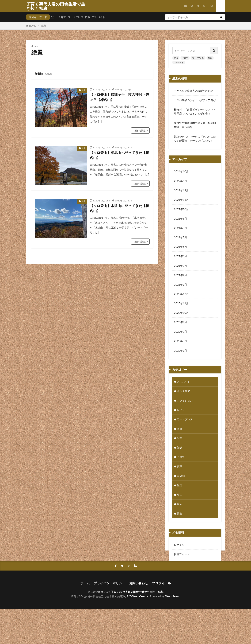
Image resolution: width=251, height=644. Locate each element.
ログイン (179, 545)
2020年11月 (181, 304)
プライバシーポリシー (109, 618)
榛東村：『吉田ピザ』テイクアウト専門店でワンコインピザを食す (195, 112)
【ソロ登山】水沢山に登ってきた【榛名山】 (119, 208)
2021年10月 (181, 209)
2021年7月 (180, 238)
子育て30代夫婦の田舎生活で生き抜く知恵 (56, 6)
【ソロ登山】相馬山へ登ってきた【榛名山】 (119, 155)
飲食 (88, 17)
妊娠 (180, 448)
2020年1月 (180, 351)
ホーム (85, 618)
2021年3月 (180, 266)
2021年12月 (181, 191)
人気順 (48, 74)
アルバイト (99, 17)
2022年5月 (180, 181)
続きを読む (140, 130)
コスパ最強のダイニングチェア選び (195, 100)
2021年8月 (180, 228)
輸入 (180, 504)
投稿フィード (182, 555)
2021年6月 (180, 247)
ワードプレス (75, 17)
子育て (62, 17)
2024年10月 (181, 172)
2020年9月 (180, 322)
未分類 (181, 476)
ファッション (185, 401)
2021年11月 (181, 200)
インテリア (183, 391)
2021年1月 (180, 285)
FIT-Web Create (138, 631)
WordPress (172, 631)
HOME (33, 26)
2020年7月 (180, 332)
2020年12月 (181, 294)
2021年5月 (180, 256)
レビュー (182, 410)
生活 (180, 486)
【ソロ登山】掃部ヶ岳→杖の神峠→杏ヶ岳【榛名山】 (119, 97)
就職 (180, 467)
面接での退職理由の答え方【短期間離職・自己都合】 (195, 125)
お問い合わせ (139, 618)
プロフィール (161, 618)
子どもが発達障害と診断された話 (194, 91)
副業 (180, 438)
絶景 (44, 26)
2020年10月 (181, 313)
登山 (54, 17)
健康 (180, 429)
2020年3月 (180, 341)
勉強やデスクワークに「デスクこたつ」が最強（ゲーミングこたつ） (195, 138)
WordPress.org (183, 573)
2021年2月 (180, 275)
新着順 (39, 74)
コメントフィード (184, 564)
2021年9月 (180, 219)
